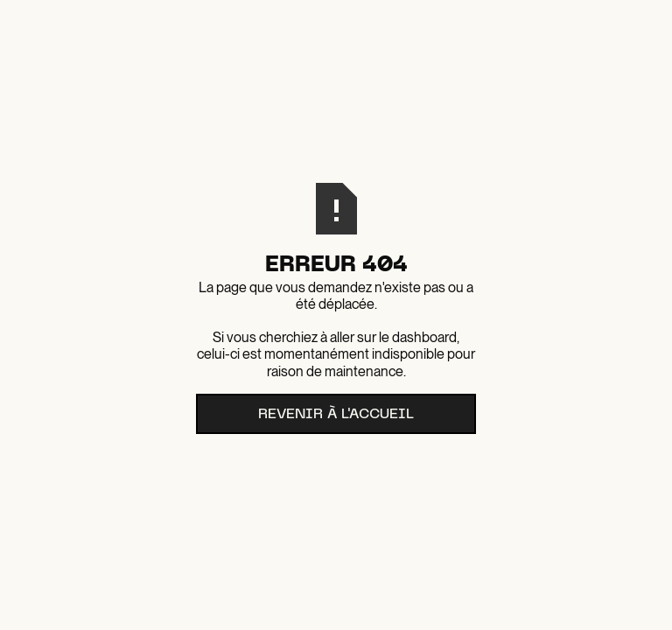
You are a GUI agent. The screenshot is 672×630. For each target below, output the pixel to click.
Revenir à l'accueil (336, 415)
